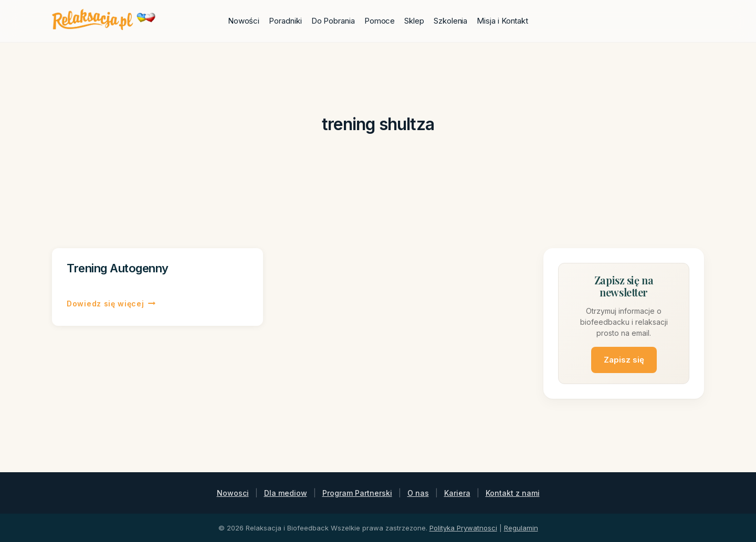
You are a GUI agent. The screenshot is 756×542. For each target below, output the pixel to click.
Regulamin (521, 528)
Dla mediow (286, 493)
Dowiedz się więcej (111, 304)
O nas (418, 493)
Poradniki (285, 21)
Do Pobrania (333, 21)
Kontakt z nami (513, 493)
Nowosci (233, 493)
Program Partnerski (357, 493)
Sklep (414, 21)
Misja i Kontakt (502, 21)
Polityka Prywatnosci (463, 528)
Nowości (244, 21)
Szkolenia (450, 21)
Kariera (457, 493)
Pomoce (380, 21)
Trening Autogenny (118, 268)
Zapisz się (624, 360)
